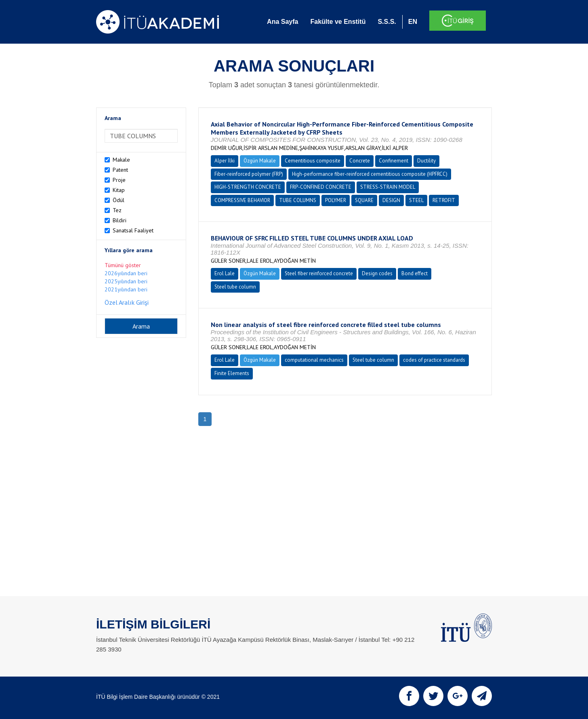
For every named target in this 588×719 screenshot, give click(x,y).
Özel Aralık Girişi (127, 302)
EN (413, 22)
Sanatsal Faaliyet (133, 230)
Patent (120, 170)
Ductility (426, 161)
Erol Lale (225, 273)
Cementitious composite (313, 161)
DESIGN (391, 200)
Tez (117, 210)
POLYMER (336, 200)
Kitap (119, 190)
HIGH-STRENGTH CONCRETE (248, 187)
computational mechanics (314, 360)
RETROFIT (444, 200)
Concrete (360, 161)
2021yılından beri (126, 289)
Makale (121, 160)
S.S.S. (387, 22)
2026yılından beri (126, 273)
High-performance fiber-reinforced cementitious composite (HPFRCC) (370, 174)
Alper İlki (225, 161)
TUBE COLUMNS (298, 200)
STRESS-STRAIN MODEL (388, 187)
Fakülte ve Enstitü (338, 22)
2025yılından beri (126, 281)
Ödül (119, 200)
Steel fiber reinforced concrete (319, 273)
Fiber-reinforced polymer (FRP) (249, 174)
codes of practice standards (434, 360)
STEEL (416, 200)
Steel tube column (235, 287)
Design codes (377, 273)
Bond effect (415, 273)
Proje (119, 180)
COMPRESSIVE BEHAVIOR (242, 200)
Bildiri (120, 220)
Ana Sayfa (282, 22)
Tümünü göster (123, 265)
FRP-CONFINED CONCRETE (321, 187)
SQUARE (364, 200)
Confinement (394, 161)
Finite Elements (232, 373)
